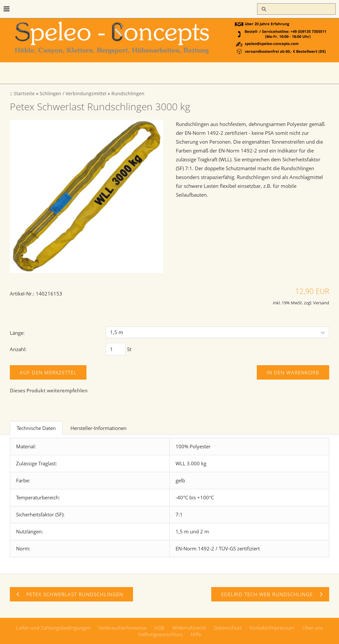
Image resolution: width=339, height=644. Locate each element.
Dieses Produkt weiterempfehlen (49, 390)
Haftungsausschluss (160, 634)
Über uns (313, 628)
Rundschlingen (128, 94)
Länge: (17, 333)
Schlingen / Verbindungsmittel (73, 94)
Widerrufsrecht (189, 628)
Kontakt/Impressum (272, 628)
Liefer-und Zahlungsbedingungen (53, 628)
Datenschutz (228, 628)
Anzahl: (18, 349)
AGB (159, 628)
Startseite (24, 94)
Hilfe (196, 634)
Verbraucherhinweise (122, 628)
